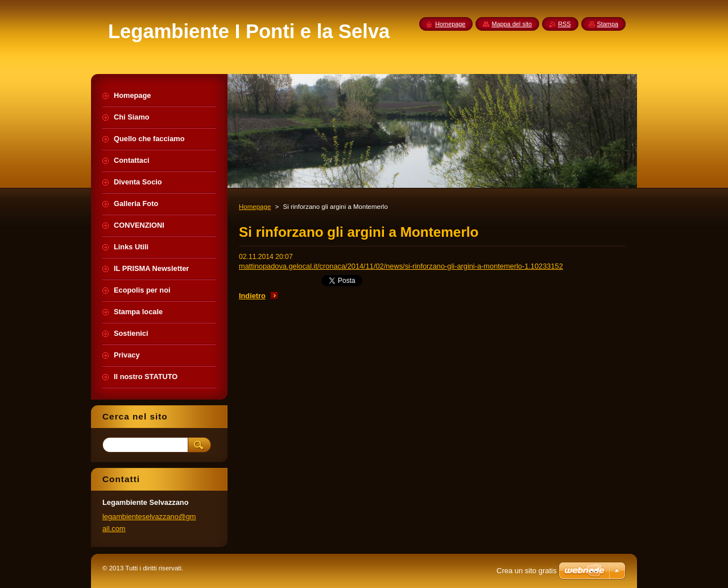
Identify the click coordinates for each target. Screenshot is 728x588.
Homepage (255, 207)
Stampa (608, 24)
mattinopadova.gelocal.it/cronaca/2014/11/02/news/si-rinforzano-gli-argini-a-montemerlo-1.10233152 (401, 266)
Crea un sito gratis (527, 571)
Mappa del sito (512, 24)
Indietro (252, 296)
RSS (564, 24)
